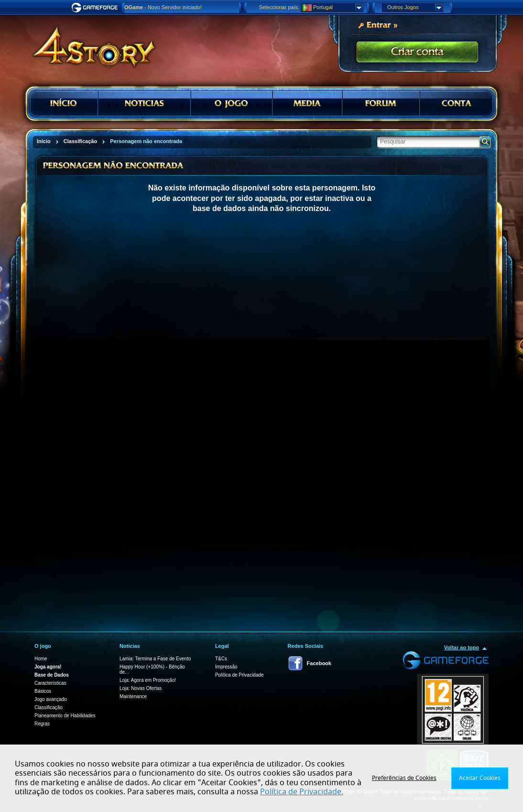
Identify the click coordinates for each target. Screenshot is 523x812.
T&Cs (221, 659)
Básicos (43, 691)
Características (50, 683)
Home (41, 659)
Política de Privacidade (240, 675)
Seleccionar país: (279, 7)
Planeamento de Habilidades (65, 716)
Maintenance (133, 696)
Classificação (49, 707)
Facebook (319, 663)
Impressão (226, 667)
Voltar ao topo (462, 647)
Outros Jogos (415, 8)
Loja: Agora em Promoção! (148, 680)
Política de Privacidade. (302, 792)
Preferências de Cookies (404, 778)
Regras (42, 724)
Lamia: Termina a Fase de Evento (155, 659)
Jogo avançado (51, 699)
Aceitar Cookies (480, 778)
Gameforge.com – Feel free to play (96, 8)
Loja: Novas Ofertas (141, 688)
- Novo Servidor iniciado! (163, 7)
